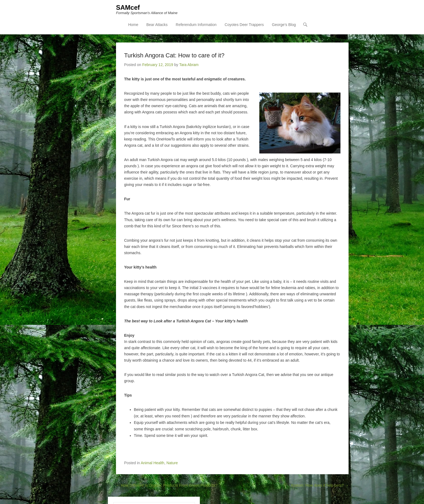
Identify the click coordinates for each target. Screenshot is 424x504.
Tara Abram (189, 65)
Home (133, 25)
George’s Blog (284, 25)
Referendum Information (196, 25)
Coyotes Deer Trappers (244, 25)
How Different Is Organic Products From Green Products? (167, 485)
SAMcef (128, 7)
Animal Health (153, 463)
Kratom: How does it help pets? (320, 485)
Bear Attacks (157, 25)
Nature (172, 463)
